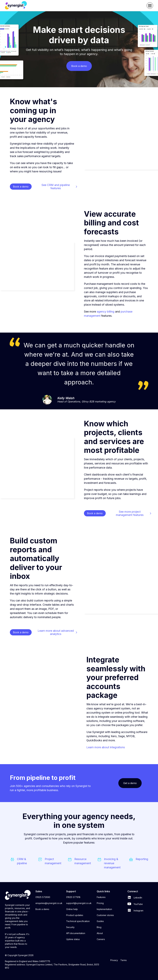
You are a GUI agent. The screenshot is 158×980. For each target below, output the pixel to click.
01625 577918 (73, 897)
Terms (124, 960)
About (100, 933)
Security (70, 927)
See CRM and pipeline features (56, 187)
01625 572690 (43, 897)
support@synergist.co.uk (79, 903)
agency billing (106, 312)
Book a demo (42, 909)
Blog (99, 927)
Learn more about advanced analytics (56, 632)
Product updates (75, 915)
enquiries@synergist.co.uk (49, 903)
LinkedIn (135, 898)
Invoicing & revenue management (112, 863)
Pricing (100, 903)
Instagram (135, 911)
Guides (100, 921)
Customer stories (105, 915)
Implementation (104, 909)
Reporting (142, 859)
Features (101, 897)
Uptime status (73, 939)
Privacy (114, 960)
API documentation (76, 933)
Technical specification (78, 921)
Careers (101, 939)
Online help (72, 909)
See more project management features (130, 513)
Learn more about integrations (106, 747)
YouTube (135, 904)
